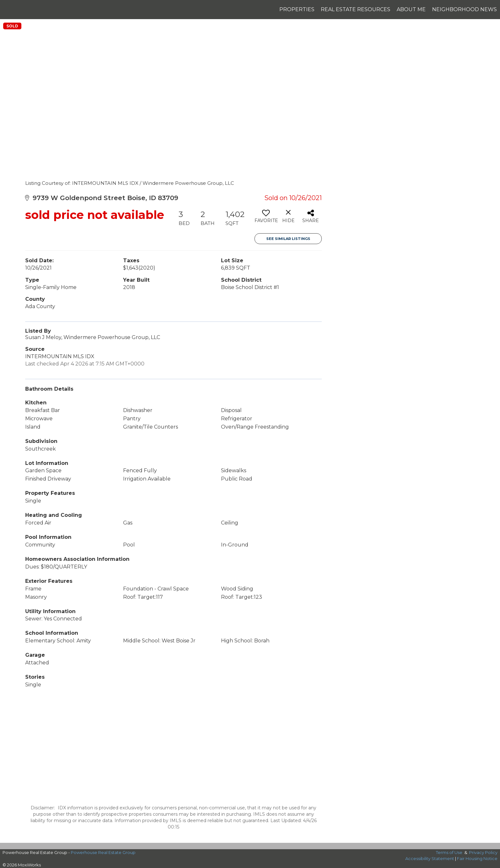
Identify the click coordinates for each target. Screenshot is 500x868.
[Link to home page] (8, 10)
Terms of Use (449, 852)
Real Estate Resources (356, 9)
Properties (297, 9)
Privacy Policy (483, 852)
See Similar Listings (288, 239)
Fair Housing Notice (477, 858)
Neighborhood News (464, 9)
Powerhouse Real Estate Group (103, 852)
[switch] (266, 219)
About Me (411, 9)
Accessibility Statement (430, 858)
